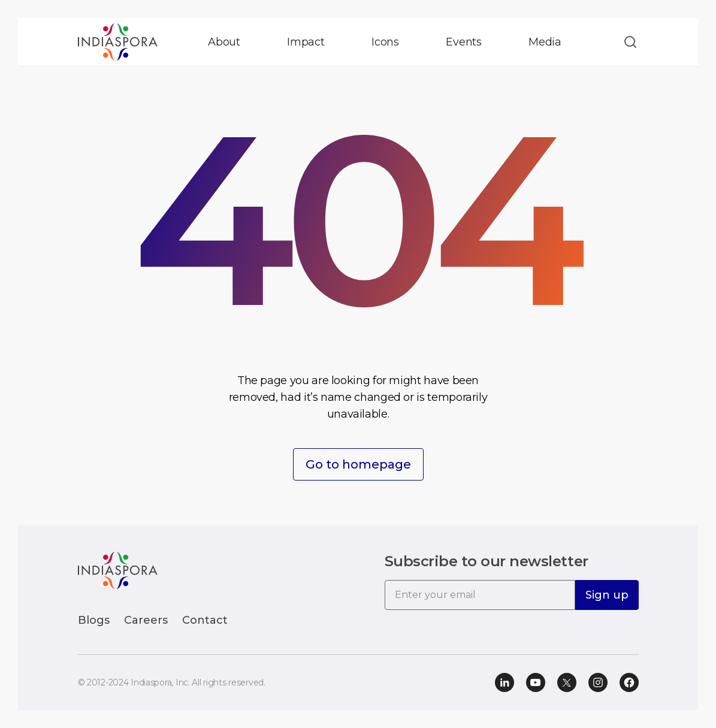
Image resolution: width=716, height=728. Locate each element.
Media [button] (545, 42)
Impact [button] (306, 42)
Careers (146, 620)
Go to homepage (358, 464)
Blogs (94, 620)
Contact (205, 620)
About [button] (224, 42)
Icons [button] (385, 42)
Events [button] (464, 42)
